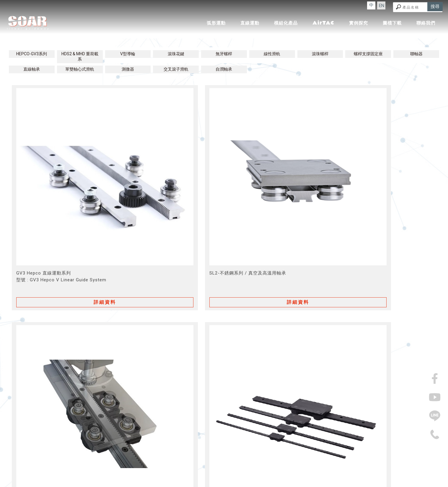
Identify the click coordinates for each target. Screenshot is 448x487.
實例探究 (359, 23)
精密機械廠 (153, 473)
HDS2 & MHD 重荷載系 (80, 56)
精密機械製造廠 (218, 473)
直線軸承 (32, 69)
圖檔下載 (392, 23)
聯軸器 (416, 54)
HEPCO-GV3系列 (32, 54)
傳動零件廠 (193, 473)
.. (242, 484)
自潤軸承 (224, 69)
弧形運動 (216, 23)
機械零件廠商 (264, 473)
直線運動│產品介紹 (224, 49)
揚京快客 (202, 484)
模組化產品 (286, 23)
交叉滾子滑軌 (176, 69)
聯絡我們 (426, 23)
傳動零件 (173, 473)
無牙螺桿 (224, 54)
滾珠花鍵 (176, 54)
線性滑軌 (272, 54)
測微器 (128, 69)
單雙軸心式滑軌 (80, 69)
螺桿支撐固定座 (368, 54)
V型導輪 (128, 54)
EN (391, 6)
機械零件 (242, 473)
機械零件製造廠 (292, 473)
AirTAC (323, 23)
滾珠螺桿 (320, 54)
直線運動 (250, 23)
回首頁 (139, 461)
